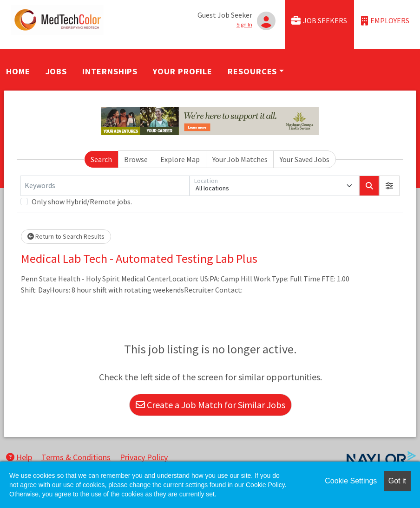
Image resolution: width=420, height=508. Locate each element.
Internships (110, 71)
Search (101, 159)
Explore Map (180, 159)
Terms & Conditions (76, 457)
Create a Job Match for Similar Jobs (210, 405)
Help (19, 457)
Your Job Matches (240, 159)
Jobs (56, 71)
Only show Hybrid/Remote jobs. (82, 202)
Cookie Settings (351, 481)
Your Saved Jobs (305, 159)
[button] (389, 186)
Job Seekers (319, 21)
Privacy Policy (144, 457)
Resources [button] (252, 71)
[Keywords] (105, 186)
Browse (136, 159)
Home (18, 71)
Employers (385, 21)
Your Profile (183, 71)
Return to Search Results (66, 236)
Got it (397, 481)
